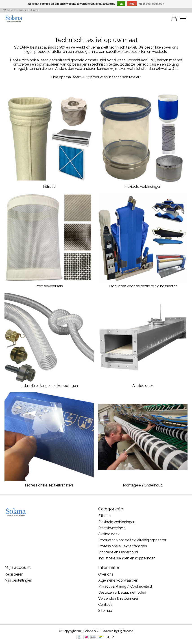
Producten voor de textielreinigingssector (143, 286)
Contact (105, 605)
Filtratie (49, 187)
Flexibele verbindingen (143, 187)
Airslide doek (143, 386)
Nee (132, 4)
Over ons (106, 574)
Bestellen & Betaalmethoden (122, 592)
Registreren (14, 574)
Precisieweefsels (49, 286)
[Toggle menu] (183, 19)
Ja (121, 4)
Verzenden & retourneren (119, 598)
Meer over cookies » (152, 4)
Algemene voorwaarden (118, 580)
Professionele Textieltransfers (49, 485)
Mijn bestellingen (18, 580)
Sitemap (105, 611)
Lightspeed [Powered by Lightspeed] (126, 631)
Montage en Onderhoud (143, 485)
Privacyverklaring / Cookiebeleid (125, 586)
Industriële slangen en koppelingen (49, 386)
